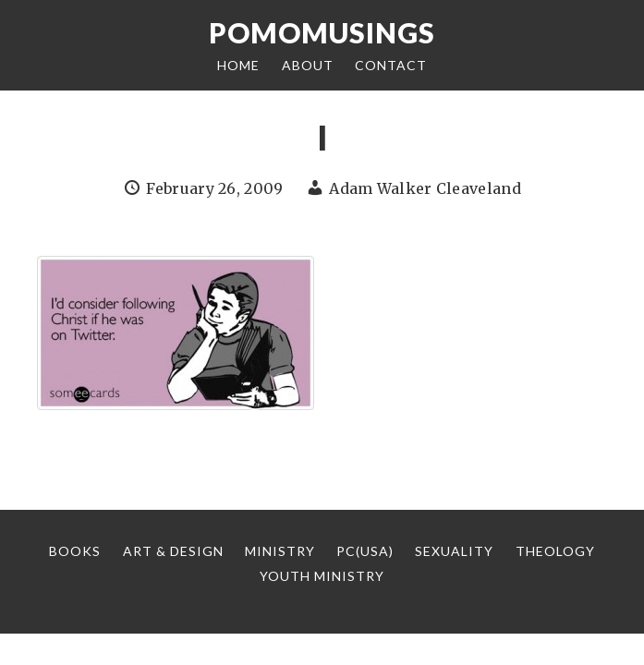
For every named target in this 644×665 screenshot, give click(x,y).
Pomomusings (322, 32)
